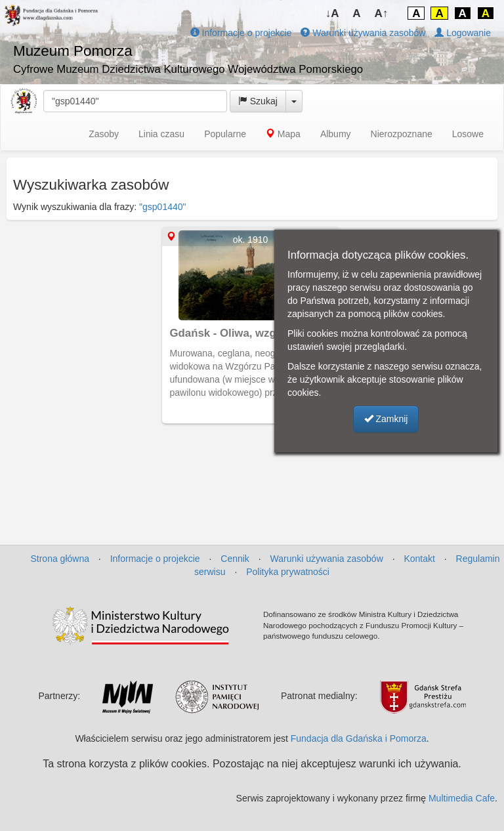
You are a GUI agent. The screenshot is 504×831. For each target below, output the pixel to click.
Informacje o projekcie (241, 33)
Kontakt (419, 559)
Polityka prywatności (288, 572)
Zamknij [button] (386, 419)
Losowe (468, 134)
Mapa (283, 134)
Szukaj (258, 101)
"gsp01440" (162, 207)
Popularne (225, 134)
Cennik (235, 559)
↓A (332, 13)
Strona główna (60, 559)
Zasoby (104, 134)
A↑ (382, 13)
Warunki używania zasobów (363, 33)
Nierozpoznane (402, 134)
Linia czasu (161, 134)
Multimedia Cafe (462, 798)
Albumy (336, 134)
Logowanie (463, 33)
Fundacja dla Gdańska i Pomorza (359, 738)
